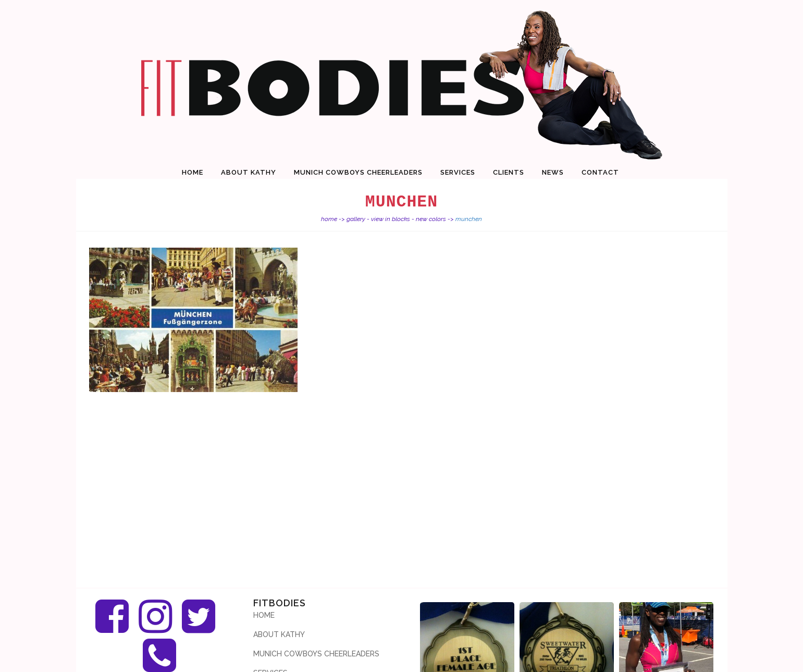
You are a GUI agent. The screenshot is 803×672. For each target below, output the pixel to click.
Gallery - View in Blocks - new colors (396, 219)
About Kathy (279, 634)
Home (329, 219)
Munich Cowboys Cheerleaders (316, 654)
